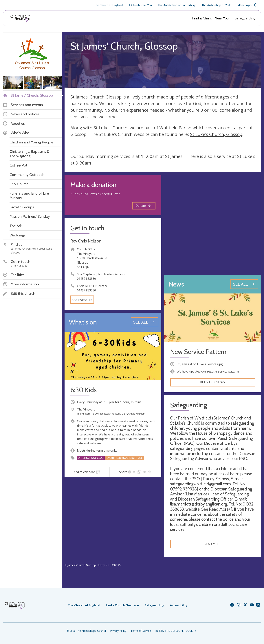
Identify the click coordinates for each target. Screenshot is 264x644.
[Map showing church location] (213, 223)
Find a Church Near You (210, 18)
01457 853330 (86, 279)
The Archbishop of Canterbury (177, 5)
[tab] (87, 472)
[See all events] (145, 322)
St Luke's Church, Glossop (216, 134)
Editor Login (247, 5)
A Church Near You (140, 5)
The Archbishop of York (216, 5)
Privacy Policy (118, 631)
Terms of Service (141, 631)
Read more (213, 544)
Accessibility (179, 605)
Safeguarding (245, 18)
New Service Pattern (198, 352)
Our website (82, 300)
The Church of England (108, 5)
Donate (143, 206)
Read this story (213, 382)
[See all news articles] (244, 284)
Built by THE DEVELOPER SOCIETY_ (176, 631)
